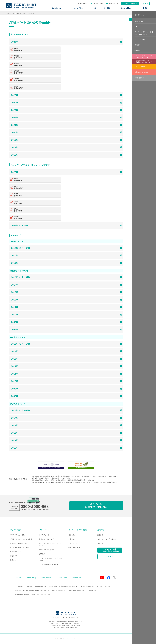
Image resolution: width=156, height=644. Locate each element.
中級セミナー (73, 539)
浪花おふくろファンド (46, 539)
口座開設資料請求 (130, 4)
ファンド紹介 (78, 8)
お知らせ (18, 578)
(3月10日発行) (37, 72)
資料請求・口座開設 (142, 72)
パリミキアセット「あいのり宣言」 (22, 539)
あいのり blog (126, 8)
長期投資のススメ (16, 552)
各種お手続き (83, 3)
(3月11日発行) (37, 202)
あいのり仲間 (139, 21)
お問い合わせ (113, 3)
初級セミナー (73, 535)
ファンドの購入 (140, 67)
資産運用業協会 (94, 590)
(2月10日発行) (37, 80)
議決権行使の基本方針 (87, 586)
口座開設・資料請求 (96, 506)
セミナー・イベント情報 (102, 8)
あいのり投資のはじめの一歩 (19, 547)
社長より (138, 50)
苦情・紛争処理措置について (78, 590)
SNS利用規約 (53, 586)
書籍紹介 (13, 560)
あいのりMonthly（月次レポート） (51, 565)
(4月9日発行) (37, 64)
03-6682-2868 (64, 623)
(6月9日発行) (37, 49)
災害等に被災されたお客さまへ (41, 595)
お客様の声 (14, 556)
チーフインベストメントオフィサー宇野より (144, 33)
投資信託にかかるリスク (59, 590)
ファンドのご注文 (110, 550)
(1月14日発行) (37, 87)
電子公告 (100, 543)
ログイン (145, 4)
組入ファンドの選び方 (46, 550)
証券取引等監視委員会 (22, 595)
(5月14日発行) (37, 57)
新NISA (137, 45)
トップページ (10, 13)
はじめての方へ (58, 8)
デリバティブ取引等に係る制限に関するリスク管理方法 (32, 590)
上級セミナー (73, 543)
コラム (137, 27)
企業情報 (144, 8)
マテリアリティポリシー (104, 586)
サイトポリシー (20, 586)
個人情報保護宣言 (41, 586)
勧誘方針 (30, 586)
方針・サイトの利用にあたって (108, 539)
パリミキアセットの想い (18, 535)
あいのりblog (139, 15)
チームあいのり (140, 40)
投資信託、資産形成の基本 (19, 543)
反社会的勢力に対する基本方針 (69, 586)
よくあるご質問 (98, 3)
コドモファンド (44, 535)
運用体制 (42, 554)
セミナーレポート (74, 547)
